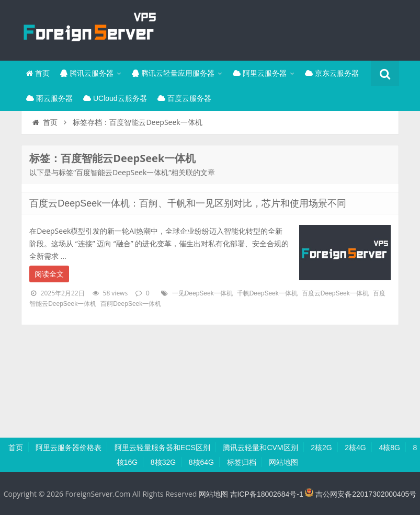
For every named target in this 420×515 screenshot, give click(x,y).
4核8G (389, 448)
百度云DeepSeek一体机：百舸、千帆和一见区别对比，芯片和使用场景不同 (188, 203)
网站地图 (283, 462)
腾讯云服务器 (87, 73)
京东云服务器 (332, 73)
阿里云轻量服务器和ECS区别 (162, 448)
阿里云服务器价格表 (69, 448)
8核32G (163, 462)
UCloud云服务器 (115, 98)
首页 (38, 73)
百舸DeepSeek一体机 (131, 304)
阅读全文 (49, 274)
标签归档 (242, 462)
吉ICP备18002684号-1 (267, 494)
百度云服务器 (184, 98)
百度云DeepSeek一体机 (335, 293)
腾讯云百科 (89, 29)
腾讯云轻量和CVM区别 (260, 448)
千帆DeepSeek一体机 (267, 293)
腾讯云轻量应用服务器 (173, 73)
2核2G (321, 448)
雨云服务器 (49, 98)
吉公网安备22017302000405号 (361, 494)
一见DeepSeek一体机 (202, 293)
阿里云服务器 (260, 73)
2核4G (355, 448)
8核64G (201, 462)
